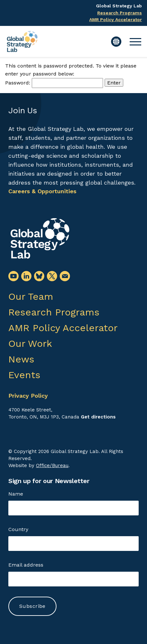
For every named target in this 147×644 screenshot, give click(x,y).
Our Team (31, 296)
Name (16, 494)
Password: (54, 83)
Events (24, 375)
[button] (135, 42)
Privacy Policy (28, 396)
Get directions (98, 417)
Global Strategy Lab (119, 6)
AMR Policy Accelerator (116, 20)
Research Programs (120, 13)
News (21, 359)
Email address (26, 565)
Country (18, 529)
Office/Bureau (52, 465)
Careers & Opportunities (42, 191)
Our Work (30, 343)
